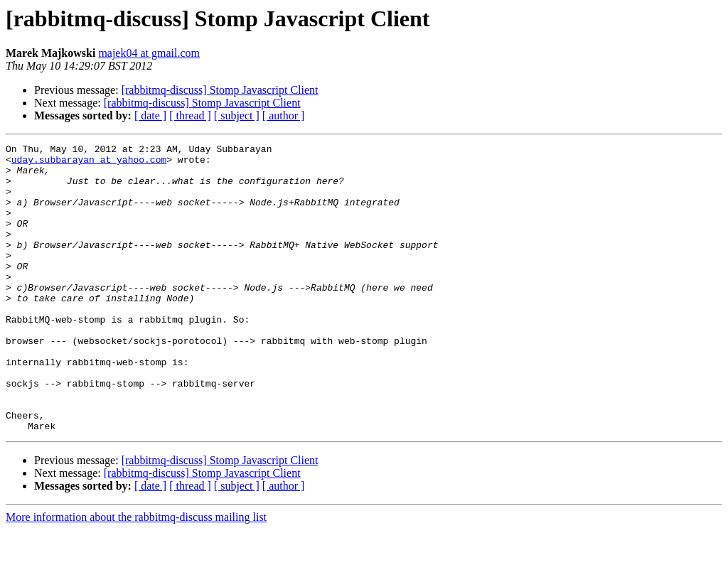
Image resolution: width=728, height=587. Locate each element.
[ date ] (150, 115)
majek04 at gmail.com (149, 53)
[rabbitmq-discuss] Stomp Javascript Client (220, 90)
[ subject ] (237, 115)
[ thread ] (190, 115)
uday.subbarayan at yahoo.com (89, 163)
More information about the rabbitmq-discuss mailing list (136, 575)
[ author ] (284, 115)
